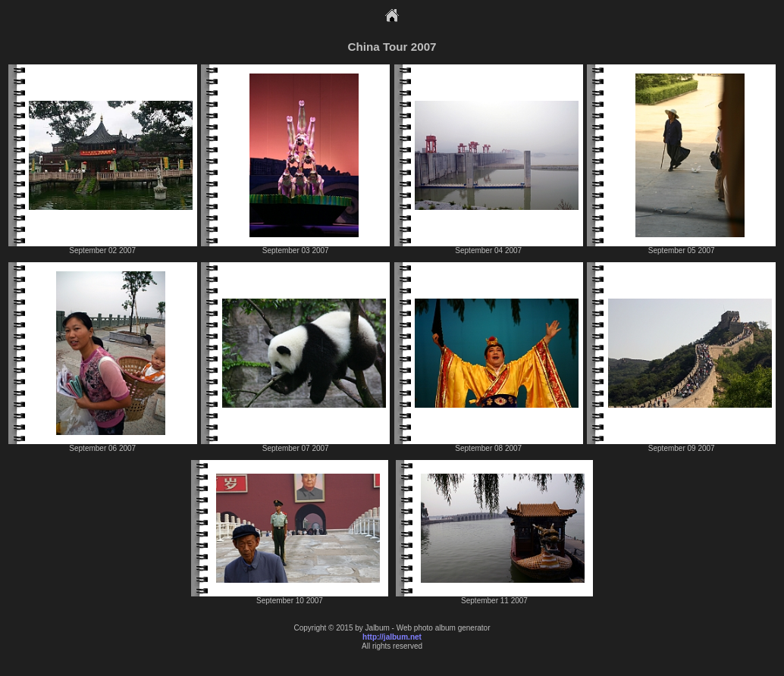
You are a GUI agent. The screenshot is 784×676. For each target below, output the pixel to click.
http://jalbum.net (392, 637)
